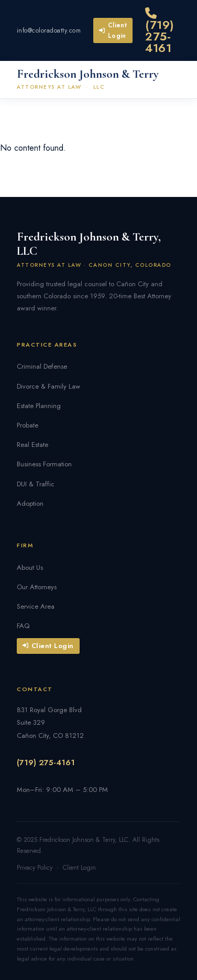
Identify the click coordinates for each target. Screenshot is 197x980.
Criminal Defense (42, 366)
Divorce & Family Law (48, 386)
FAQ (23, 626)
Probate (28, 425)
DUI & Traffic (36, 484)
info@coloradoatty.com (49, 30)
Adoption (30, 503)
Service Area (36, 606)
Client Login (113, 30)
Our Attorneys (37, 587)
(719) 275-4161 (160, 32)
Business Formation (44, 464)
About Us (30, 567)
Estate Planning (39, 406)
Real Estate (32, 445)
